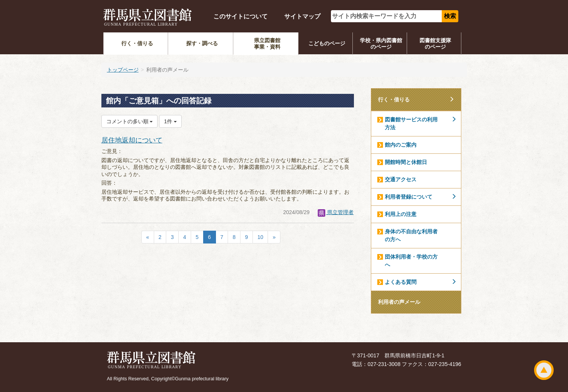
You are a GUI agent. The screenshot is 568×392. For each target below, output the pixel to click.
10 (260, 237)
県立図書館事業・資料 (267, 44)
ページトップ (544, 370)
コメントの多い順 (130, 121)
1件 (170, 121)
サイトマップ (302, 16)
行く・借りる (137, 43)
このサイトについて (240, 16)
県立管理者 (336, 212)
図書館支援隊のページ (435, 44)
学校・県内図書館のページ (381, 44)
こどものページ (327, 43)
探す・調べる (202, 43)
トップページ (123, 70)
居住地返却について (132, 140)
